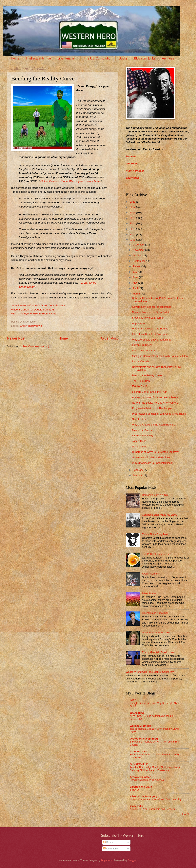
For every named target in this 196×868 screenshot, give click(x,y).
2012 (133, 234)
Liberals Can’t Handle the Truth (150, 392)
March (137, 294)
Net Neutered (140, 447)
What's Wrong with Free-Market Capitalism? (151, 672)
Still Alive (135, 790)
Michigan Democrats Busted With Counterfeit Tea (160, 356)
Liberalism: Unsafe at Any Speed (151, 334)
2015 (133, 218)
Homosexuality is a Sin (155, 495)
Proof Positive (138, 751)
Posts (108, 842)
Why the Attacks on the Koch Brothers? (154, 425)
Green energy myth (31, 326)
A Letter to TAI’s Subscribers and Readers (152, 809)
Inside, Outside (141, 361)
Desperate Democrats (144, 351)
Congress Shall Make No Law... (160, 515)
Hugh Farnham (135, 171)
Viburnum (132, 164)
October (137, 255)
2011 (133, 240)
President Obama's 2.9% (156, 633)
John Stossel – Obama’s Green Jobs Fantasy (38, 305)
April (136, 288)
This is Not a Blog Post (155, 534)
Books (123, 58)
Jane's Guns (139, 441)
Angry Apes (139, 323)
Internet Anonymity (143, 435)
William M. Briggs (140, 726)
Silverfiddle (133, 178)
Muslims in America (143, 430)
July (135, 272)
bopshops (107, 860)
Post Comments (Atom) (36, 346)
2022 (133, 202)
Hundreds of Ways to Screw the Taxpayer (155, 452)
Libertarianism (67, 58)
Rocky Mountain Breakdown (158, 652)
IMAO (133, 700)
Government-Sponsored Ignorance (152, 307)
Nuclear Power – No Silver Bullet (151, 312)
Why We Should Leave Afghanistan (152, 340)
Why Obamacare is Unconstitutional (152, 463)
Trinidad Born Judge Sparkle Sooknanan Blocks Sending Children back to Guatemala (156, 769)
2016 (133, 213)
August (137, 266)
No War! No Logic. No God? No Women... (156, 403)
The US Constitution (98, 58)
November (139, 250)
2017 (133, 207)
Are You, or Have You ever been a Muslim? (156, 397)
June (136, 277)
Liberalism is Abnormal (155, 613)
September (139, 261)
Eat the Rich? (140, 386)
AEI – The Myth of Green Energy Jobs (34, 314)
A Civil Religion (150, 574)
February (138, 470)
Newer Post (16, 338)
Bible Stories (149, 593)
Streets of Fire (140, 419)
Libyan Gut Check (142, 345)
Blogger (132, 860)
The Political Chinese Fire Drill (159, 554)
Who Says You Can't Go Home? (150, 329)
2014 (133, 223)
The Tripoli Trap (141, 381)
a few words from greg (143, 796)
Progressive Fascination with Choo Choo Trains (159, 414)
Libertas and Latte (141, 787)
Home (15, 58)
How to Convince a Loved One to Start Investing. (156, 799)
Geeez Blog (137, 713)
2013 (133, 229)
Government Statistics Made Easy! (152, 457)
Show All (185, 814)
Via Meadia (136, 806)
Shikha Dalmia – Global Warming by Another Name (71, 181)
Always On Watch (141, 777)
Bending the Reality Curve (147, 375)
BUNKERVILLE (139, 764)
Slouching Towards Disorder (148, 318)
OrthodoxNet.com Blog (144, 739)
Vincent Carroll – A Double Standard (32, 310)
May (135, 283)
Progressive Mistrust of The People (152, 408)
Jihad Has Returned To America (147, 780)
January (137, 475)
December (139, 245)
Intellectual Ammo (38, 58)
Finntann (131, 156)
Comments (111, 849)
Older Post (109, 338)
